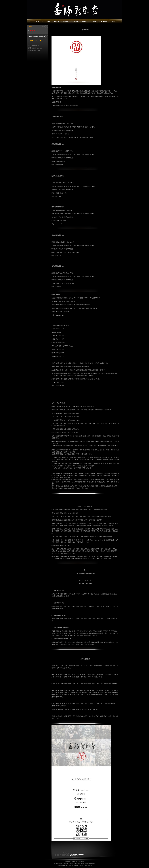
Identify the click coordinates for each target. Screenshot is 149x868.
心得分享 (75, 21)
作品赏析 (66, 21)
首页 (37, 21)
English (114, 21)
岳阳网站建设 (88, 865)
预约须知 (32, 30)
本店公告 (56, 21)
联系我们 (94, 21)
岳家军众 (85, 21)
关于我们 (47, 21)
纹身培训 (104, 21)
